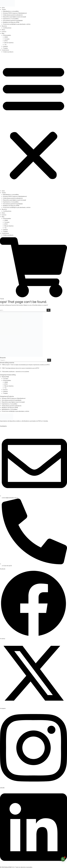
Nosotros (4, 26)
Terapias (5, 48)
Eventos (4, 31)
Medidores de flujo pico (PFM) (11, 22)
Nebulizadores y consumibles (11, 11)
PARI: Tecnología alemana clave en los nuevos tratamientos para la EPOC (21, 368)
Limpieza (5, 46)
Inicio (3, 8)
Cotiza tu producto (8, 52)
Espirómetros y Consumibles (11, 19)
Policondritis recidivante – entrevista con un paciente (16, 372)
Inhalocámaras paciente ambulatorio (13, 15)
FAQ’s (3, 30)
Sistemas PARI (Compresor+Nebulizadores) (15, 13)
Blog (3, 33)
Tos (5, 44)
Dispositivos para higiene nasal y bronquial (14, 17)
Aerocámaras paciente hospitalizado (13, 20)
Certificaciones (7, 28)
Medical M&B (5, 377)
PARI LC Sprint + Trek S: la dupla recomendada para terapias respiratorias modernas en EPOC (26, 365)
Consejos (7, 39)
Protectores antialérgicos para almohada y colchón (17, 24)
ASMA (6, 37)
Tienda (4, 9)
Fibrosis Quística (9, 43)
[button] (33, 122)
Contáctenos (5, 50)
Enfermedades (7, 35)
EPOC (6, 41)
